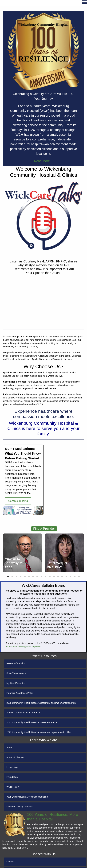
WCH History (13, 787)
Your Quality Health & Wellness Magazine (27, 797)
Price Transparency (16, 673)
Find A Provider (44, 529)
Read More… (44, 161)
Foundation (12, 777)
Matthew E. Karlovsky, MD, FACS (15, 563)
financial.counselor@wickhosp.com (23, 647)
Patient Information (16, 663)
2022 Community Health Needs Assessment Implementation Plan (39, 732)
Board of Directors (15, 757)
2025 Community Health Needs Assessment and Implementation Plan (41, 703)
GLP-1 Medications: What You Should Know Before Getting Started (23, 453)
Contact (10, 861)
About (9, 748)
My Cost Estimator (16, 683)
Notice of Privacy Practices (20, 807)
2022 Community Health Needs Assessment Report (32, 722)
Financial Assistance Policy (20, 693)
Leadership (12, 767)
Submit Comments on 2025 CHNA (23, 713)
